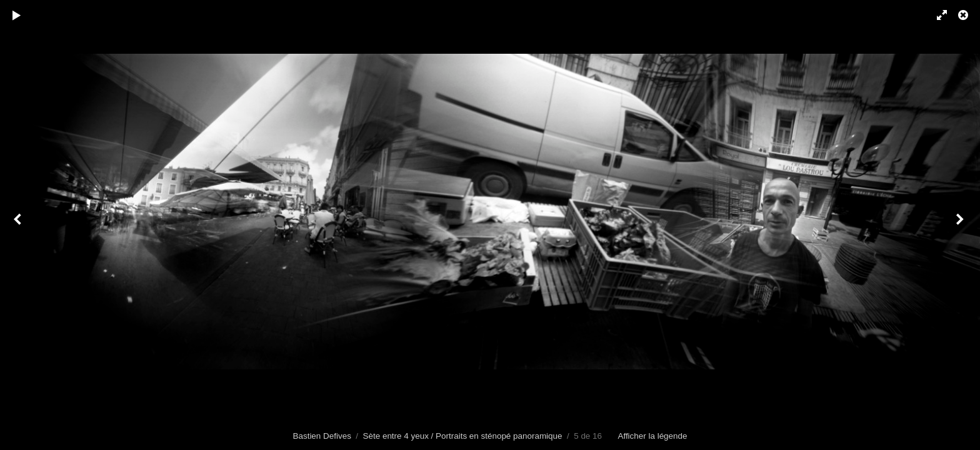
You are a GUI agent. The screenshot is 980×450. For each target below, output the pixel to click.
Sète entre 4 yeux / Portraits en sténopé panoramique (463, 436)
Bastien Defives (322, 436)
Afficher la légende (652, 436)
